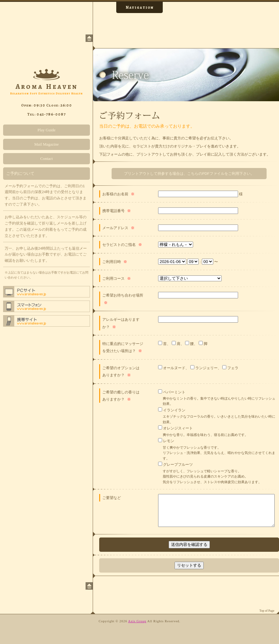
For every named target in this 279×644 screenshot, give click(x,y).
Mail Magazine (46, 144)
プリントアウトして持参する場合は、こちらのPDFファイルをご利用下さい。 (189, 173)
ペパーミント (174, 392)
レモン (168, 441)
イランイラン (174, 410)
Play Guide (46, 130)
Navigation (140, 7)
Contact (46, 159)
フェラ (232, 368)
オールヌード (174, 368)
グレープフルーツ (177, 464)
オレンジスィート (177, 428)
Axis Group (137, 621)
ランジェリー (206, 368)
